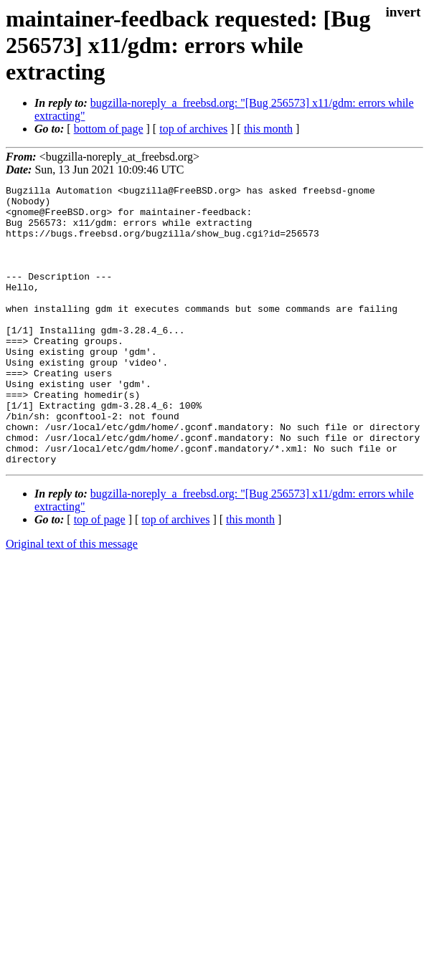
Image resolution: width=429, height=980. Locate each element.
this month (268, 129)
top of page (100, 575)
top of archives (193, 129)
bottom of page (109, 129)
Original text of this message (72, 600)
